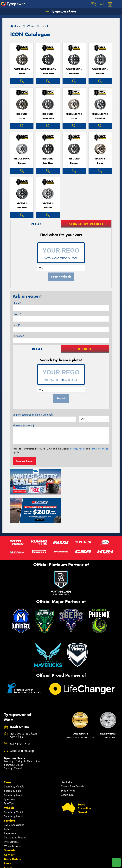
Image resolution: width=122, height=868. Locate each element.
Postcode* (18, 336)
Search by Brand (13, 766)
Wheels (9, 778)
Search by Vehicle (14, 757)
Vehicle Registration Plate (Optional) (33, 415)
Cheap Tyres (68, 765)
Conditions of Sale (43, 863)
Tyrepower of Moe (61, 12)
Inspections (10, 804)
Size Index (67, 753)
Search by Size (12, 761)
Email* (16, 325)
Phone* (17, 314)
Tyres (8, 753)
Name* (17, 303)
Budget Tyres (68, 761)
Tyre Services (11, 812)
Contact (9, 825)
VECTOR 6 (100, 159)
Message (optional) (23, 426)
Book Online (13, 830)
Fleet (7, 834)
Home (15, 26)
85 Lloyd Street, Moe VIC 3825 (23, 706)
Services (10, 791)
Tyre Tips (9, 774)
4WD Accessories (14, 795)
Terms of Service (99, 449)
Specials (10, 821)
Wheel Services (13, 817)
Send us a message (22, 721)
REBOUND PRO (74, 114)
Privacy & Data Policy (23, 863)
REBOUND (22, 114)
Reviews (10, 847)
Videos (9, 843)
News (8, 838)
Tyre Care (9, 770)
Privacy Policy (78, 449)
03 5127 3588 (20, 715)
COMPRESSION (22, 69)
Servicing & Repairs (15, 808)
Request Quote (24, 461)
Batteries (9, 800)
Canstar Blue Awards (72, 757)
